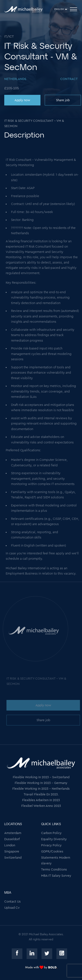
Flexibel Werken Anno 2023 (41, 806)
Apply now (22, 100)
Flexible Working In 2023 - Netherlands (41, 789)
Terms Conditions (54, 870)
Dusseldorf (12, 839)
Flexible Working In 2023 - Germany (41, 783)
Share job (62, 100)
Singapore (12, 852)
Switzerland (13, 858)
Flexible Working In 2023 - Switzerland (41, 777)
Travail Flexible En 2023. (41, 794)
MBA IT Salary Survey (56, 876)
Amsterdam (13, 833)
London (10, 845)
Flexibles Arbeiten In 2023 (41, 800)
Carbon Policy (51, 833)
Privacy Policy (51, 845)
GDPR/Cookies (52, 852)
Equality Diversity (54, 839)
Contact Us (12, 902)
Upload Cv (12, 908)
